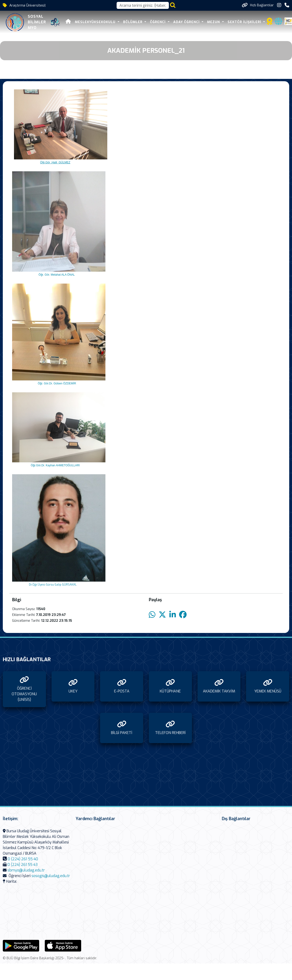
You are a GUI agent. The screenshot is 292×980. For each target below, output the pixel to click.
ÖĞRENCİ (158, 22)
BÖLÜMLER (133, 22)
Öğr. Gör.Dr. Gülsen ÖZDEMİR (56, 383)
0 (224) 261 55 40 (23, 859)
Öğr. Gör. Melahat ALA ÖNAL (56, 275)
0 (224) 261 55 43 (23, 865)
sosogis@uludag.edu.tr (51, 876)
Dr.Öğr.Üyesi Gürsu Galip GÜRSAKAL (52, 585)
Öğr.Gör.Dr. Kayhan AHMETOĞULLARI (55, 465)
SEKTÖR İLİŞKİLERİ (245, 22)
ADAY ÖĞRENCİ (187, 22)
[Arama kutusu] (143, 5)
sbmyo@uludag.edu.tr (26, 870)
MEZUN (214, 22)
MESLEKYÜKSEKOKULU (96, 22)
